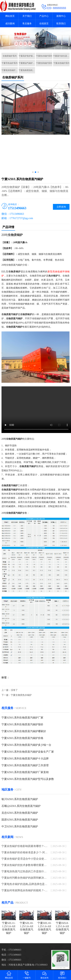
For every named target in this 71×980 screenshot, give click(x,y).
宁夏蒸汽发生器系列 (61, 56)
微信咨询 (44, 975)
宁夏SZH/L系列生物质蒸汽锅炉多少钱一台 (26, 745)
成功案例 (10, 24)
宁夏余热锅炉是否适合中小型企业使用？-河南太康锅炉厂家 (25, 859)
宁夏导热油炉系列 (10, 63)
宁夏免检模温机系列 (27, 70)
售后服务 (27, 24)
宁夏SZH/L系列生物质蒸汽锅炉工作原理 (25, 765)
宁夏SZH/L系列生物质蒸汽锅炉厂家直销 (25, 772)
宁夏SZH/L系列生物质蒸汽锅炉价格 (22, 738)
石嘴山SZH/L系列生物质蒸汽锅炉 (21, 806)
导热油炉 (41, 276)
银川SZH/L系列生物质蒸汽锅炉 (20, 799)
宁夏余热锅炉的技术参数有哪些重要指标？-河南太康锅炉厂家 (25, 865)
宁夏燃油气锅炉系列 (27, 63)
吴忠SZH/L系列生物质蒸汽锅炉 (20, 813)
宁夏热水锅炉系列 (44, 56)
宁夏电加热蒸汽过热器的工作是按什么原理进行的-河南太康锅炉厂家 (25, 871)
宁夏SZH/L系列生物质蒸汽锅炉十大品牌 (25, 759)
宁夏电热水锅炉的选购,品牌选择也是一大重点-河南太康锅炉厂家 (25, 884)
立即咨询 (61, 207)
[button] (33, 46)
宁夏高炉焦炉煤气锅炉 (27, 56)
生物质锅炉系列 (10, 56)
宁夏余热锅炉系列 (61, 63)
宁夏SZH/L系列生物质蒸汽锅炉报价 (22, 724)
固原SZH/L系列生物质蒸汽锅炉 (20, 820)
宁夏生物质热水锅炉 (21, 695)
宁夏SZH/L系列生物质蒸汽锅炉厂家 (22, 718)
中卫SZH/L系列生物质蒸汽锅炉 (20, 826)
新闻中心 (61, 16)
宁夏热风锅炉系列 (44, 63)
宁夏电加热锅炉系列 (10, 70)
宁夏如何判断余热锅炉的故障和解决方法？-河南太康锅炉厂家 (25, 878)
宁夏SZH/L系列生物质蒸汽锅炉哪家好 (24, 731)
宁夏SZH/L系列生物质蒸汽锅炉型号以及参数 (28, 779)
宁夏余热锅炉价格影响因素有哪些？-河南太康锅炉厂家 (25, 846)
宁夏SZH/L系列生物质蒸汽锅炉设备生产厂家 (28, 752)
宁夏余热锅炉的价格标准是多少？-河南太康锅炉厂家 (25, 852)
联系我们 (61, 24)
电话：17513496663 (11, 955)
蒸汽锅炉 (18, 265)
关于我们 (27, 16)
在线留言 (44, 24)
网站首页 (10, 16)
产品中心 (44, 16)
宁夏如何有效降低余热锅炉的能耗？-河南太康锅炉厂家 (25, 890)
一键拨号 (27, 975)
